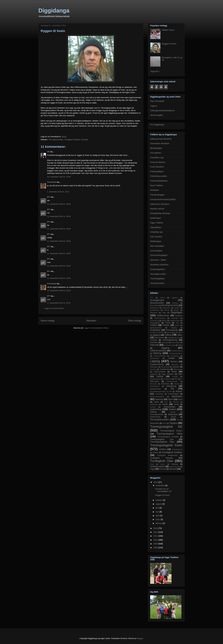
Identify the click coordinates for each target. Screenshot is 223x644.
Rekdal (177, 384)
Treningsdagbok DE (166, 427)
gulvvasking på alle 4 (175, 332)
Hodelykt (154, 340)
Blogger (140, 638)
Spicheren (177, 396)
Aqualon (175, 298)
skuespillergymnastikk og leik (161, 391)
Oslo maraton (156, 237)
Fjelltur (164, 321)
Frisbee (166, 325)
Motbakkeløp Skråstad (160, 213)
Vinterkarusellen (157, 283)
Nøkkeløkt (154, 374)
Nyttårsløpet (156, 218)
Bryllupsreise (155, 310)
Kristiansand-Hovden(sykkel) (163, 199)
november (160, 485)
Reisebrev (165, 384)
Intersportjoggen (157, 195)
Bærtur (176, 310)
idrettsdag (165, 342)
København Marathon (160, 204)
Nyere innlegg (48, 321)
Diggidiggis (176, 312)
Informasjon (176, 342)
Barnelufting (154, 305)
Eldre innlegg (135, 321)
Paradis (175, 377)
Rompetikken (155, 386)
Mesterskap (165, 367)
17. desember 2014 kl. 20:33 (59, 303)
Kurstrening (175, 356)
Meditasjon (154, 367)
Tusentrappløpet (157, 279)
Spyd (180, 399)
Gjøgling (174, 328)
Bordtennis (166, 308)
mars (158, 519)
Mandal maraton (157, 209)
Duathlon (179, 316)
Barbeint (175, 303)
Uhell (152, 464)
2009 (156, 544)
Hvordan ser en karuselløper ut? (163, 490)
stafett (156, 402)
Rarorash (153, 384)
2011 (156, 536)
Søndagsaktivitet (157, 414)
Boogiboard (154, 308)
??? (152, 298)
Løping (155, 361)
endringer (175, 318)
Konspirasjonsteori (176, 353)
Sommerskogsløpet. (157, 397)
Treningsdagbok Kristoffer (168, 437)
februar (159, 523)
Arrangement (157, 300)
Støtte (176, 404)
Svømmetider (169, 407)
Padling (160, 376)
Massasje (175, 364)
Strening (176, 402)
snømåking (159, 394)
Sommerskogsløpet (159, 255)
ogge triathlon (168, 374)
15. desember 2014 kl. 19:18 (59, 291)
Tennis (173, 417)
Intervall (154, 345)
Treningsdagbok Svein (166, 445)
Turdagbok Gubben (72, 140)
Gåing (168, 335)
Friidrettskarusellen (159, 176)
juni (157, 508)
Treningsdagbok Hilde (170, 434)
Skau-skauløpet (157, 246)
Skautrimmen (155, 389)
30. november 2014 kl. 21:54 (59, 177)
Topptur (173, 423)
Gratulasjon (155, 330)
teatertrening (155, 417)
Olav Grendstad (157, 101)
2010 (156, 540)
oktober (159, 500)
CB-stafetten (156, 153)
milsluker (176, 367)
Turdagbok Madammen (167, 455)
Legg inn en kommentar (54, 308)
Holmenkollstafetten (159, 181)
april (158, 516)
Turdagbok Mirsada (161, 458)
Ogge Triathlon (157, 223)
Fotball (168, 323)
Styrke (165, 404)
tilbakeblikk (155, 423)
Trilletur (156, 453)
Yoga (152, 469)
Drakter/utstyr (163, 315)
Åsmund (173, 469)
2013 (156, 528)
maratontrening (157, 364)
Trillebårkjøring (177, 449)
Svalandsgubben (158, 269)
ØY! (49, 197)
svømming (156, 409)
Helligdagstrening (174, 338)
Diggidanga (54, 11)
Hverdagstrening (170, 340)
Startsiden (91, 321)
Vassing (175, 464)
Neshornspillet (157, 115)
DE (48, 152)
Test (178, 420)
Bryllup (177, 308)
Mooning (153, 369)
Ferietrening (154, 321)
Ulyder (163, 464)
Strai (166, 402)
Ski (172, 389)
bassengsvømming (170, 305)
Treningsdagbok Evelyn (171, 431)
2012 (156, 532)
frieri (177, 323)
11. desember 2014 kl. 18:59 (59, 204)
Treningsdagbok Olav (162, 442)
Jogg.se (154, 106)
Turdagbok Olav (162, 461)
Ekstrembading (160, 318)
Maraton (174, 361)
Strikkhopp (154, 404)
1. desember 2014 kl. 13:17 (58, 192)
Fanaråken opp (157, 158)
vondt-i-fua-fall (175, 467)
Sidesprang (171, 386)
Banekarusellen (157, 303)
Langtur (172, 358)
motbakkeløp (165, 369)
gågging (156, 335)
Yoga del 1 (155, 71)
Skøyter (179, 391)
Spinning (159, 399)
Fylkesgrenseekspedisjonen (162, 111)
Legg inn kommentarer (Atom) (96, 328)
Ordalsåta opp (156, 232)
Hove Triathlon (157, 186)
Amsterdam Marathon (160, 143)
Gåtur (180, 335)
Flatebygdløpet (157, 171)
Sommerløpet (156, 251)
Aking (162, 298)
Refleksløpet (156, 241)
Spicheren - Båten (158, 260)
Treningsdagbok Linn (162, 439)
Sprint (171, 399)
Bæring (167, 310)
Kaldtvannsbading (158, 351)
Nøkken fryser (168, 30)
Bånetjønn (154, 313)
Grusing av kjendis (157, 332)
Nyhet (174, 372)
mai (157, 512)
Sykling (153, 412)
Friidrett (154, 325)
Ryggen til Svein (169, 44)
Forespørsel (155, 323)
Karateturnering (177, 351)
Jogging (165, 348)
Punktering (167, 379)
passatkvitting (155, 379)
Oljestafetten (156, 227)
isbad (180, 345)
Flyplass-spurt (175, 321)
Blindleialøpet (156, 148)
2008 (156, 548)
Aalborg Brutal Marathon (161, 139)
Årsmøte (85, 140)
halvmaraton (159, 338)
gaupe (177, 325)
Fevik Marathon (157, 167)
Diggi (164, 313)
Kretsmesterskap (160, 356)
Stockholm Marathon (159, 265)
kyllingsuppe (155, 358)
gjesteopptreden (156, 328)
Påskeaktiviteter (172, 381)
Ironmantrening (170, 345)
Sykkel (172, 409)
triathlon (163, 449)
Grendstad (52, 182)
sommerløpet (173, 394)
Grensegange (172, 330)
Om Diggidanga (157, 125)
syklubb (173, 412)
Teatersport (173, 414)
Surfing (153, 407)
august (159, 504)
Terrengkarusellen (56, 140)
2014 (156, 482)
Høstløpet (155, 190)
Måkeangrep (178, 369)
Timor (164, 423)
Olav (180, 374)
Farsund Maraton (158, 162)
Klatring (157, 353)
